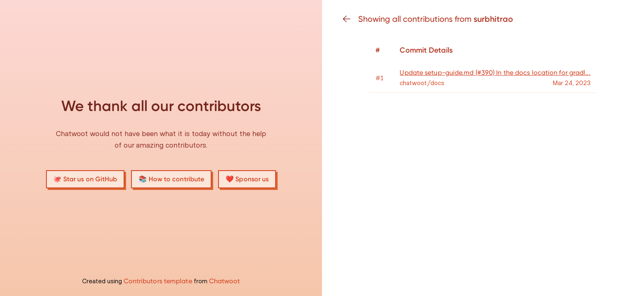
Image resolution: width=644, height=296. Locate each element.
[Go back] (350, 19)
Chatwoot (225, 281)
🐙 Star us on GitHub (85, 179)
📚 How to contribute (171, 179)
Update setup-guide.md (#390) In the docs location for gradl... (495, 73)
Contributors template (158, 281)
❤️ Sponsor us (247, 179)
